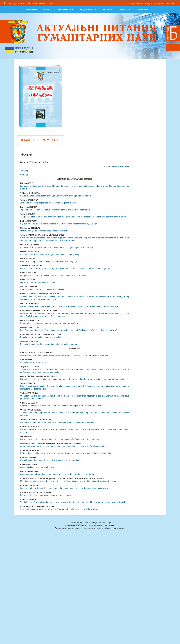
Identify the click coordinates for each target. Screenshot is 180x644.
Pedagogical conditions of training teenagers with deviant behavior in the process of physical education (66, 453)
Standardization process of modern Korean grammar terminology (49, 323)
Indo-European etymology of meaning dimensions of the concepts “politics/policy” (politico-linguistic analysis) (69, 330)
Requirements (88, 9)
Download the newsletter (41, 140)
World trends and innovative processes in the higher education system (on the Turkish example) (63, 446)
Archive (107, 9)
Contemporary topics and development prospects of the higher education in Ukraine (57, 474)
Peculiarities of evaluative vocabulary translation (42, 337)
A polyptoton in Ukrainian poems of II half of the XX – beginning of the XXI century (57, 248)
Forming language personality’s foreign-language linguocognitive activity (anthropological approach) (65, 355)
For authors (66, 9)
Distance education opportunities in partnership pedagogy (46, 495)
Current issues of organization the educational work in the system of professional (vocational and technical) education (73, 379)
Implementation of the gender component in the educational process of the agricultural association (64, 488)
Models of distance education (33, 362)
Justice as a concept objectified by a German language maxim (48, 203)
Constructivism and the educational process (40, 467)
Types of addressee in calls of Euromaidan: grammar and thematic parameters (55, 210)
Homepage (32, 9)
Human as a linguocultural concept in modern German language (49, 262)
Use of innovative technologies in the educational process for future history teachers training (61, 439)
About (48, 9)
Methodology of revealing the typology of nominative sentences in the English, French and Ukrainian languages (70, 306)
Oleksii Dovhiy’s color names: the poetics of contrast (43, 231)
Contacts (124, 9)
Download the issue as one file (115, 166)
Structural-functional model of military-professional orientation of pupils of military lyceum (60, 509)
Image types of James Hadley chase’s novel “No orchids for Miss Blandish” (54, 276)
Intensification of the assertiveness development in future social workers (52, 460)
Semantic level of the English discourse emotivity (42, 290)
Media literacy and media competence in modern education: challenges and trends (57, 422)
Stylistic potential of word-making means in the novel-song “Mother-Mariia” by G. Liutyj (59, 224)
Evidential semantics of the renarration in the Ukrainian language (49, 344)
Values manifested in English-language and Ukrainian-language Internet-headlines (57, 196)
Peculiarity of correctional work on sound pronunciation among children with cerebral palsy (60, 406)
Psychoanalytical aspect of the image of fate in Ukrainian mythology (50, 255)
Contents (24, 175)
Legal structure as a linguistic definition (37, 283)
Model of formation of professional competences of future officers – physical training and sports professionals (69, 481)
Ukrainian (142, 9)
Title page (25, 171)
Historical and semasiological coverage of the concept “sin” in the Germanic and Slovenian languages (65, 269)
